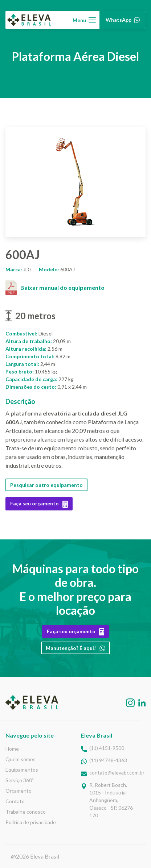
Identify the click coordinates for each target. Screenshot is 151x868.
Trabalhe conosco (26, 812)
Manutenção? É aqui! (75, 648)
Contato (15, 801)
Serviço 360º (19, 780)
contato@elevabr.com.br (117, 773)
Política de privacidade (31, 822)
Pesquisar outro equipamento (46, 485)
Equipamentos (22, 770)
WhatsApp (121, 20)
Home (12, 749)
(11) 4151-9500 (107, 748)
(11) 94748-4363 (108, 760)
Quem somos (21, 759)
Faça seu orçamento (39, 504)
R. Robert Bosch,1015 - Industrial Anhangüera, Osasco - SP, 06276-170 (112, 800)
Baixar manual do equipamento (55, 288)
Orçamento (19, 791)
